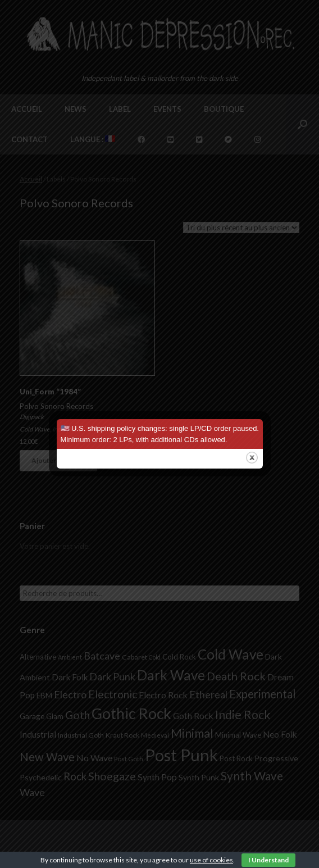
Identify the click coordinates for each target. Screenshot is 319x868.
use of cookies (211, 860)
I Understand (268, 860)
